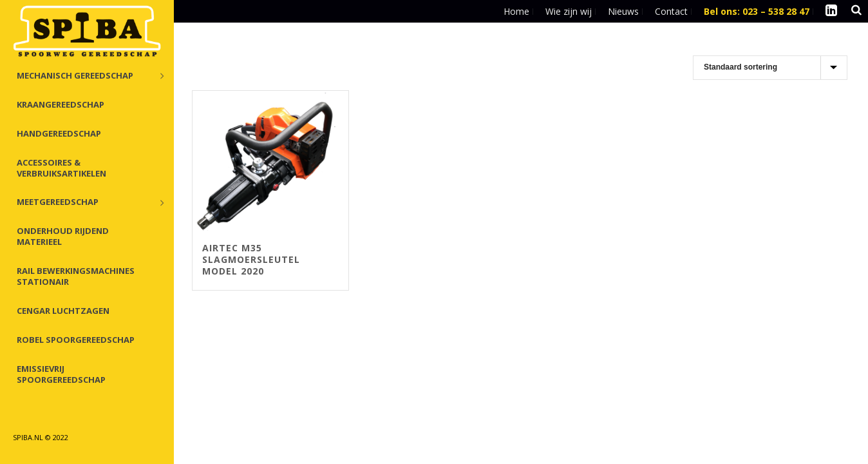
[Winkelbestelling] (770, 68)
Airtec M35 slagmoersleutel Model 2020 (251, 259)
